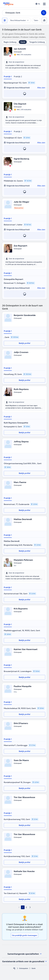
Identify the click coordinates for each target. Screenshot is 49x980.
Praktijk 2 (18, 77)
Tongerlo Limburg (37, 42)
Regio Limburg (10, 42)
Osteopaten (24, 968)
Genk (23, 42)
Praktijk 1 (8, 77)
